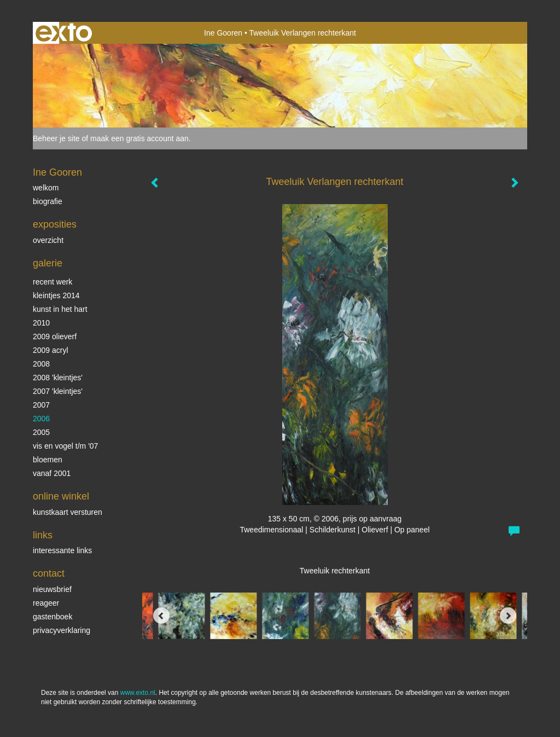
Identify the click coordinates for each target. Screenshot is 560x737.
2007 (41, 405)
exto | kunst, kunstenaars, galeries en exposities (64, 33)
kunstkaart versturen (68, 512)
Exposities (55, 224)
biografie (48, 201)
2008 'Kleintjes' (58, 378)
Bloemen (48, 460)
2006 (41, 419)
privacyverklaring (62, 630)
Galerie (48, 263)
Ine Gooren (223, 33)
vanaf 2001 (52, 473)
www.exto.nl (138, 693)
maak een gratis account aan (139, 138)
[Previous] (161, 616)
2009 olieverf (55, 336)
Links (43, 535)
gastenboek (52, 617)
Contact (49, 573)
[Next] (508, 616)
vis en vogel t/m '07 (65, 446)
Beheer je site (56, 138)
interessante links (62, 550)
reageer (46, 603)
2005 (41, 432)
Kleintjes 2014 (56, 295)
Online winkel (61, 496)
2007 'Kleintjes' (58, 391)
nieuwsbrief (52, 589)
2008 (41, 364)
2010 (41, 323)
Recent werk (52, 282)
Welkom (46, 188)
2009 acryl (51, 350)
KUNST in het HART (60, 309)
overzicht (48, 240)
